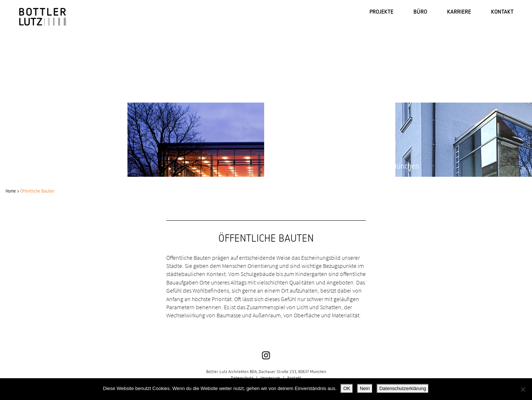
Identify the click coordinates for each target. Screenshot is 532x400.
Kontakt (294, 378)
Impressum (270, 378)
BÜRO (420, 11)
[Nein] (523, 389)
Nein (365, 388)
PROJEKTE (381, 11)
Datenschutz (242, 378)
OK (347, 388)
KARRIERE (459, 11)
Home (11, 191)
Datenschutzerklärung (403, 388)
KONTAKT (502, 11)
